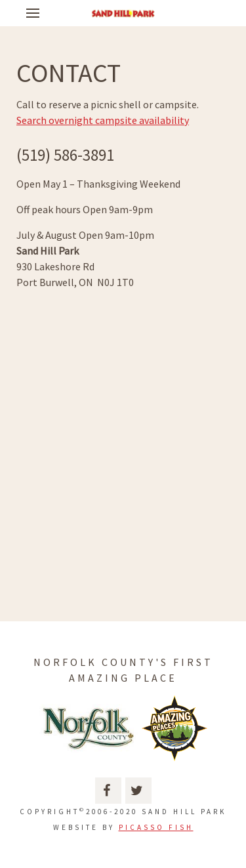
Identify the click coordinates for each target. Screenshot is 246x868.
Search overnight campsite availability (103, 120)
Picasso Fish (156, 827)
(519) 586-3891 (65, 155)
